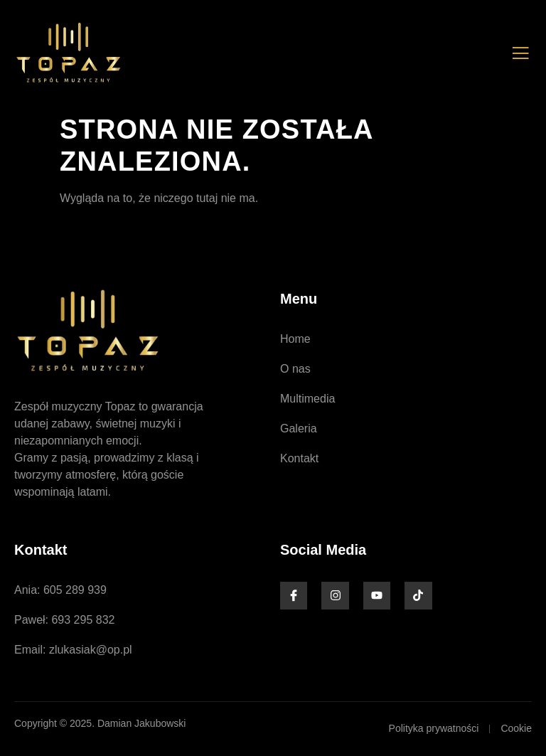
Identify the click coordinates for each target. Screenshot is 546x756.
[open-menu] (521, 54)
